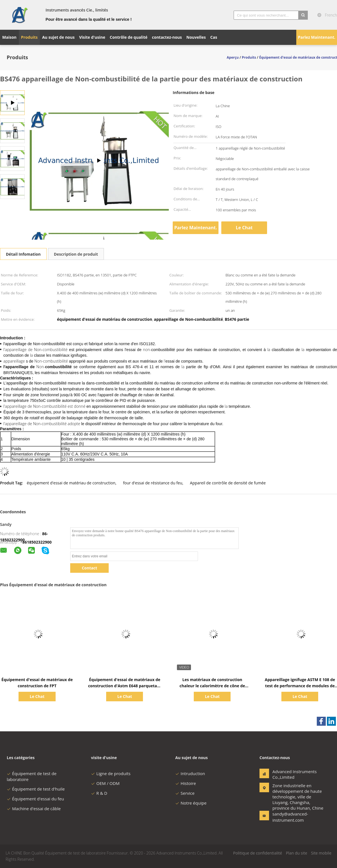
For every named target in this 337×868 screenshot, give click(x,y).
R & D (99, 793)
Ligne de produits (111, 773)
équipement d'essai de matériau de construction (71, 483)
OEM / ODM (105, 783)
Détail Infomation (23, 254)
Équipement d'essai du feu (35, 799)
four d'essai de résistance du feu (153, 483)
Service (185, 793)
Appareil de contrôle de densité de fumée (228, 483)
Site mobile (321, 853)
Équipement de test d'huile (36, 789)
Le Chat (244, 228)
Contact (89, 568)
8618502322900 (37, 542)
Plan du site (297, 853)
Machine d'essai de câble (34, 809)
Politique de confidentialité (258, 853)
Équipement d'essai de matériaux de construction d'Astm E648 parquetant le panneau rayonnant (125, 686)
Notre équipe (191, 803)
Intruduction (190, 773)
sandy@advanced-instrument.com (290, 817)
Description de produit (76, 254)
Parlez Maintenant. (317, 37)
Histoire (186, 783)
